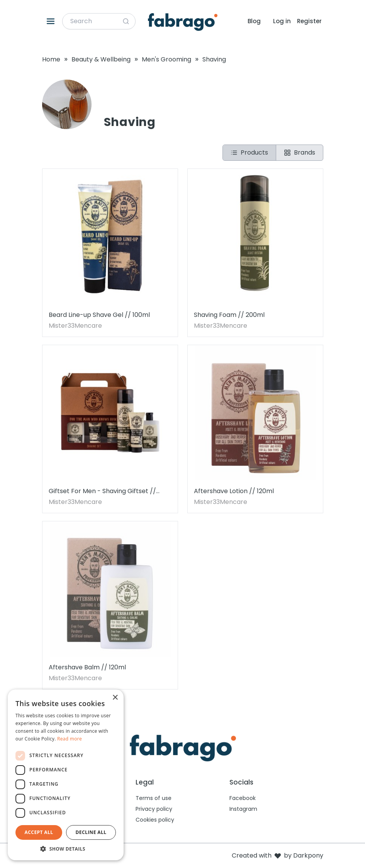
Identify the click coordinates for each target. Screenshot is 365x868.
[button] (66, 849)
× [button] (115, 698)
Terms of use (154, 798)
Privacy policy (154, 809)
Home (51, 59)
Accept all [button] (39, 832)
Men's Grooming (166, 59)
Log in (282, 21)
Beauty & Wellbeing (101, 59)
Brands (300, 152)
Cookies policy (155, 820)
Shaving (214, 59)
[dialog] (66, 775)
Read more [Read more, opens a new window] (70, 739)
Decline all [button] (91, 832)
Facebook (243, 798)
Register (309, 21)
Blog (254, 21)
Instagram (243, 809)
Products (249, 152)
